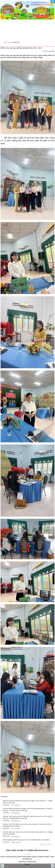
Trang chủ (7, 43)
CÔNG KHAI (16, 42)
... (53, 845)
